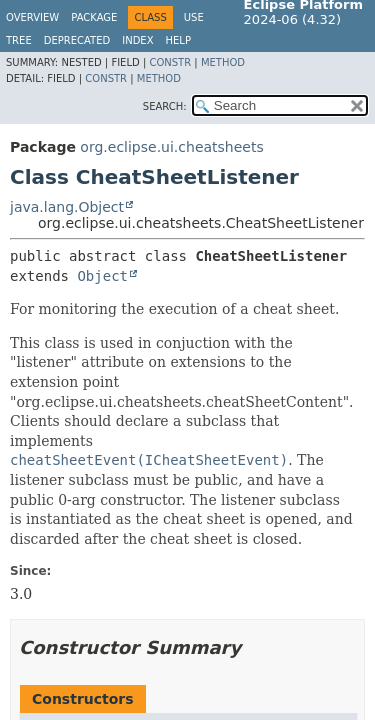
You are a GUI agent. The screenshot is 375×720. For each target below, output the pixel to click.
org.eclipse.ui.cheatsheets (171, 147)
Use (194, 17)
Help (178, 40)
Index (137, 40)
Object (102, 276)
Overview (32, 17)
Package (94, 17)
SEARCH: (165, 106)
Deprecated (77, 40)
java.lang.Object (67, 207)
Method (223, 62)
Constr (170, 62)
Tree (19, 40)
